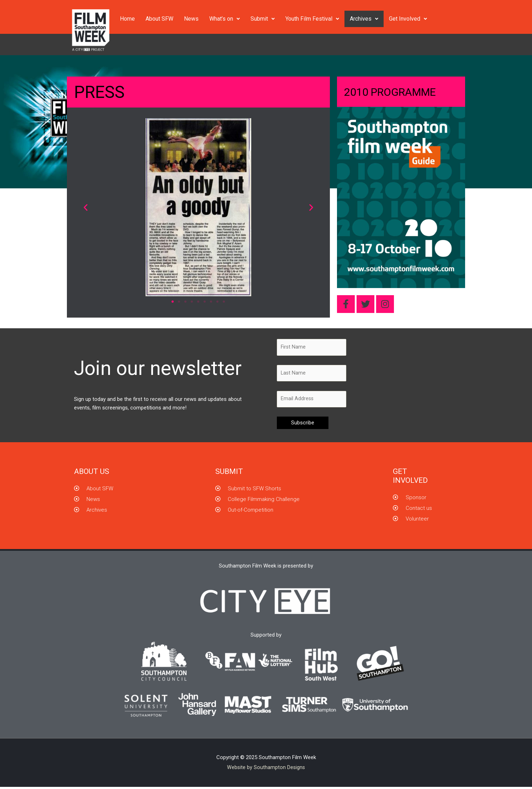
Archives (364, 19)
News (191, 19)
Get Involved (408, 19)
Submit (263, 19)
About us (92, 474)
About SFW (159, 19)
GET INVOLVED (410, 478)
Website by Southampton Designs (266, 769)
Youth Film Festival (312, 19)
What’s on (225, 19)
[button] (86, 207)
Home (127, 19)
